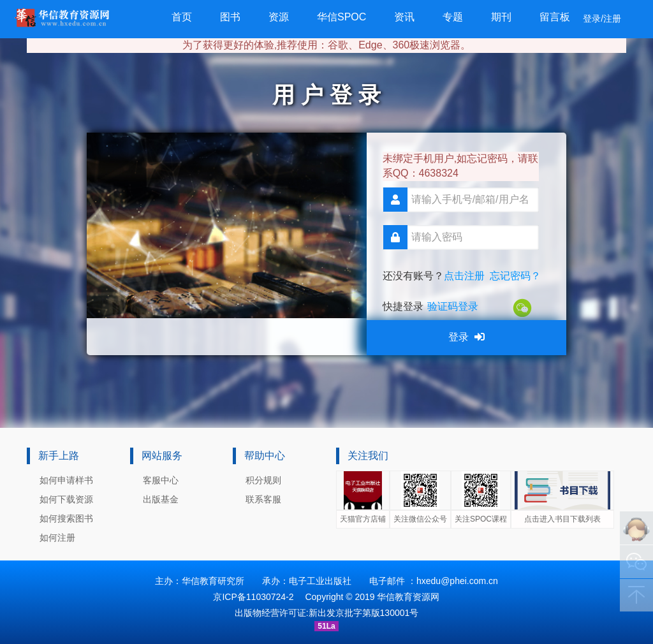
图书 (230, 17)
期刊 (501, 17)
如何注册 (57, 538)
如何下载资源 (66, 499)
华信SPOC (341, 17)
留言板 (555, 17)
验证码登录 (453, 306)
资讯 (404, 17)
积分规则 (263, 480)
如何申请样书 (66, 480)
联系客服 (263, 499)
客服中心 (161, 480)
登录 (466, 337)
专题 (453, 17)
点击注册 (464, 276)
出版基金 (161, 499)
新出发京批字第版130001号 (364, 613)
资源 (279, 17)
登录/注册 (602, 18)
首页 (182, 17)
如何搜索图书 (66, 518)
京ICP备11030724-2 (253, 597)
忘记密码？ (515, 276)
